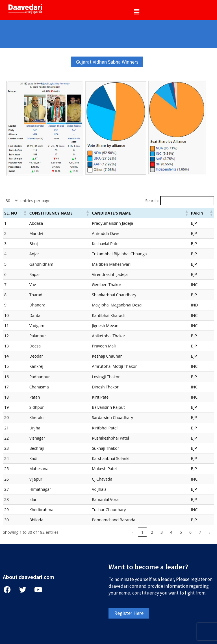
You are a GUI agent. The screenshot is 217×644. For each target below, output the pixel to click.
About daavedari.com (29, 577)
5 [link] (181, 532)
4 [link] (171, 532)
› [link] (210, 532)
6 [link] (190, 532)
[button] (136, 12)
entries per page (35, 201)
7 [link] (200, 532)
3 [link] (162, 532)
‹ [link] (133, 532)
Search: (152, 201)
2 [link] (152, 532)
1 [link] (142, 532)
